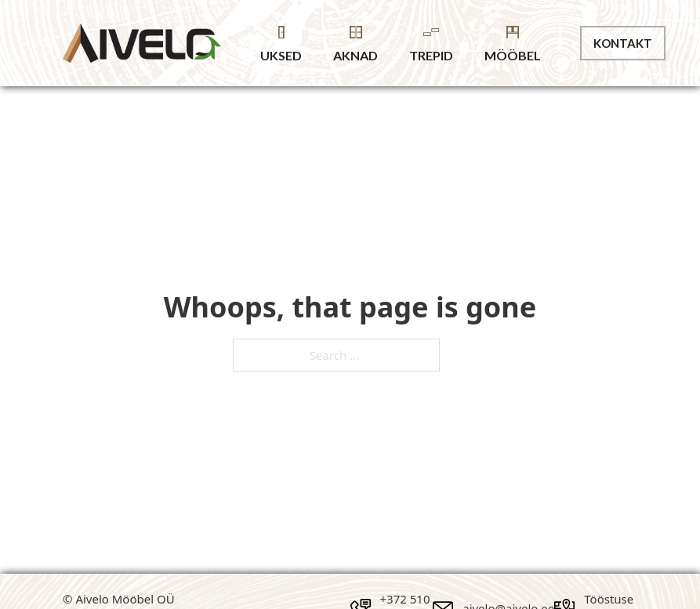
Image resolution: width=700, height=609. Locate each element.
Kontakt (623, 43)
